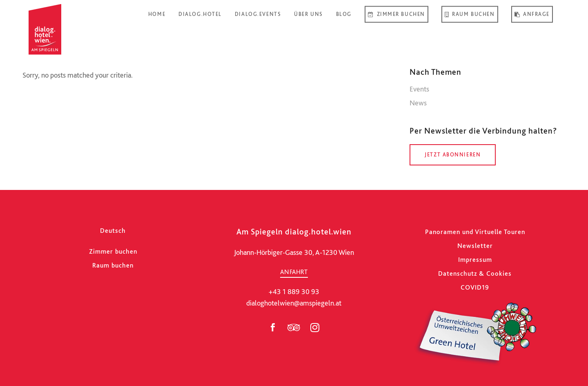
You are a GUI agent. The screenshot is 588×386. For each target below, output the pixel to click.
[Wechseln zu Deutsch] (113, 231)
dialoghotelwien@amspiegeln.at (294, 303)
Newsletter (475, 246)
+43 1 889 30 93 (294, 291)
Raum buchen (113, 265)
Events (419, 89)
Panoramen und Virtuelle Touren (475, 232)
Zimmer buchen (113, 251)
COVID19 (475, 287)
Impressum (475, 260)
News (418, 103)
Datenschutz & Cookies (475, 273)
